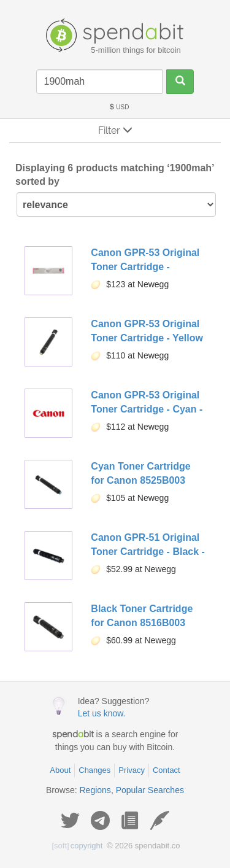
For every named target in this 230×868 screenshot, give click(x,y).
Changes (94, 770)
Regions (95, 790)
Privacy (132, 770)
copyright (78, 846)
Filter (115, 130)
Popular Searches (150, 790)
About (60, 770)
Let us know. (102, 713)
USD (119, 107)
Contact (167, 770)
